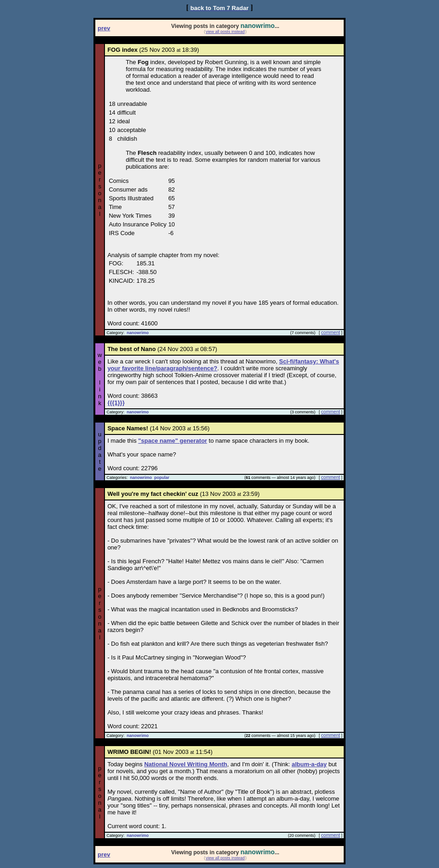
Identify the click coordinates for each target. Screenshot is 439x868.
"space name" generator (173, 441)
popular (162, 478)
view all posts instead (225, 32)
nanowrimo (137, 333)
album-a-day (309, 764)
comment (331, 332)
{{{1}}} (116, 403)
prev (104, 28)
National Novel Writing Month (186, 764)
